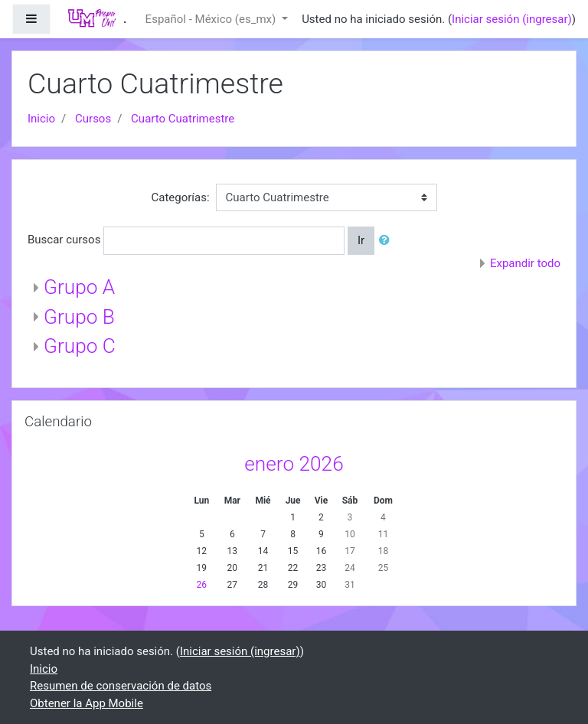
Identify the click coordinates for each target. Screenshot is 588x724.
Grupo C (80, 346)
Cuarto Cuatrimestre (183, 119)
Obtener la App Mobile (87, 703)
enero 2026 (294, 464)
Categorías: (180, 197)
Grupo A (79, 287)
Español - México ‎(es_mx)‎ (212, 19)
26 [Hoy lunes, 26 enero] (202, 585)
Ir (361, 240)
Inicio (41, 119)
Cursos (93, 119)
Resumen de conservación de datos (121, 686)
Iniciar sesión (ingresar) (512, 19)
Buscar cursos (64, 240)
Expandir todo (525, 263)
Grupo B (79, 317)
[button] (387, 241)
